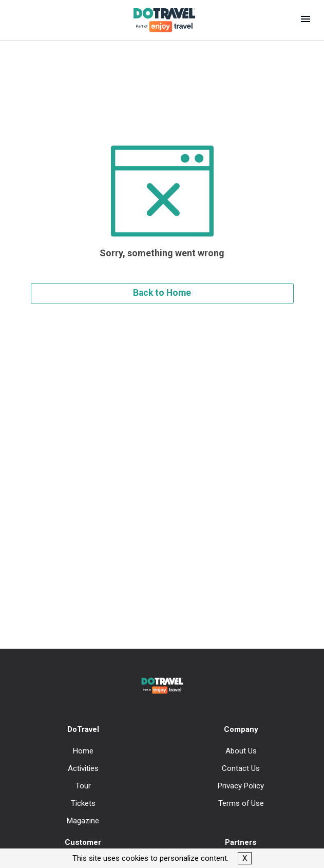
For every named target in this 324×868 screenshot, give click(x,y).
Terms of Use (241, 803)
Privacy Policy (241, 786)
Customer (83, 842)
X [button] (245, 858)
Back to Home (162, 293)
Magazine (83, 821)
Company (241, 729)
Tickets (83, 803)
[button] (306, 20)
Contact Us (241, 768)
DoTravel (83, 729)
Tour (83, 786)
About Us (241, 751)
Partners (241, 842)
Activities (83, 768)
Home (83, 751)
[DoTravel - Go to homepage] (158, 20)
